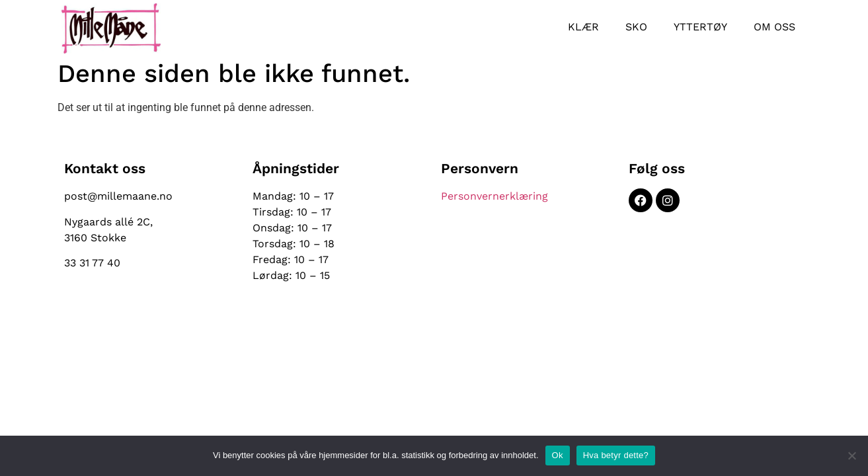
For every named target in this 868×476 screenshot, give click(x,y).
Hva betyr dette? (616, 455)
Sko (636, 27)
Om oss (774, 27)
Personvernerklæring (494, 196)
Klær (583, 27)
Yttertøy (700, 27)
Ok (558, 455)
